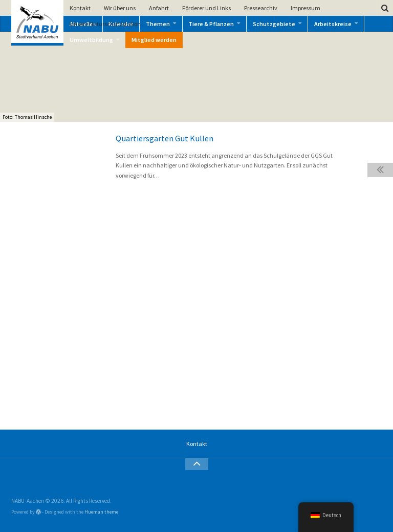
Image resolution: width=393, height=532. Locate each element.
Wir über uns (120, 8)
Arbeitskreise (333, 24)
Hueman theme (101, 512)
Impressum (305, 8)
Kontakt (80, 8)
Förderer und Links (206, 8)
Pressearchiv (261, 8)
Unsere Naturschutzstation (105, 24)
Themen (158, 24)
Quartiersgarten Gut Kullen (165, 139)
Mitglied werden (154, 40)
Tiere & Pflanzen (211, 24)
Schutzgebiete (274, 24)
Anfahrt (159, 8)
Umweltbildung (91, 40)
